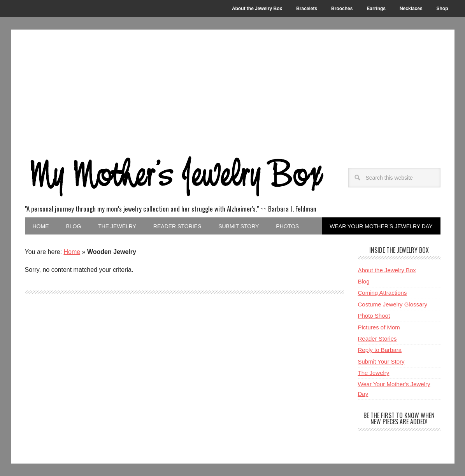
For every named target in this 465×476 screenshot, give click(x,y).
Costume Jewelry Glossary (393, 304)
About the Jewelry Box (387, 270)
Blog (364, 281)
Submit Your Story (381, 361)
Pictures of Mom (379, 327)
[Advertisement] (233, 88)
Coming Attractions (383, 293)
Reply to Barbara (380, 350)
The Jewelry (374, 373)
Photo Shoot (374, 316)
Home (72, 252)
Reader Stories (377, 339)
